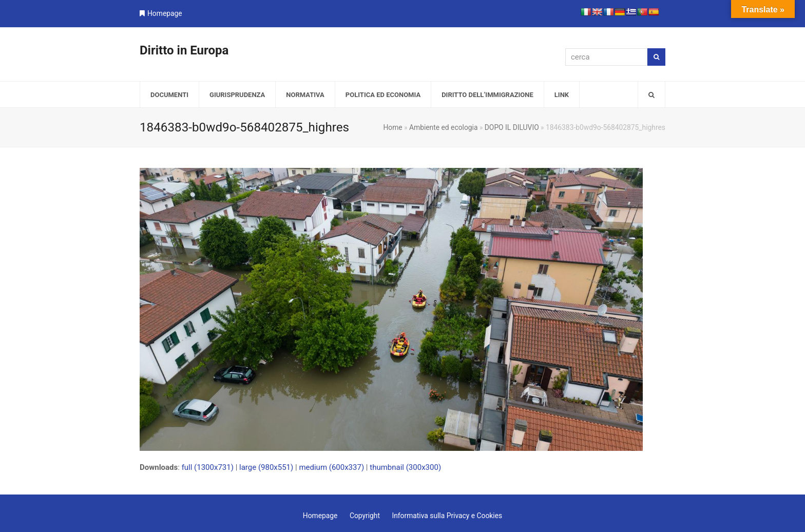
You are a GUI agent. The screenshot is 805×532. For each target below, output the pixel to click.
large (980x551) (266, 467)
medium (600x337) (331, 467)
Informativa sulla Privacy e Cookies (447, 516)
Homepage (165, 13)
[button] (651, 94)
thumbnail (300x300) (405, 467)
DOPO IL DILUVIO (512, 127)
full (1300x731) (208, 467)
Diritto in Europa (184, 50)
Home (392, 127)
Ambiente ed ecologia (443, 127)
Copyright (365, 516)
